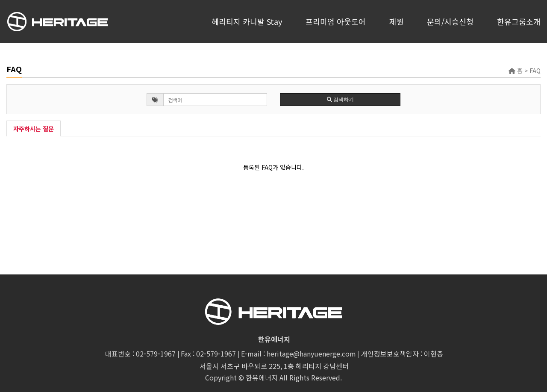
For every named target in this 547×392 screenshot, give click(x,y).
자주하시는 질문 (34, 129)
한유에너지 (262, 377)
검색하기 (340, 100)
